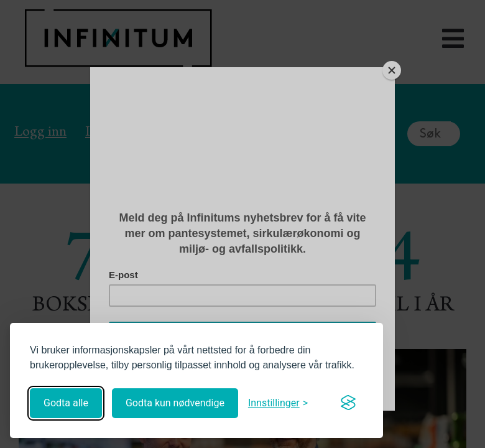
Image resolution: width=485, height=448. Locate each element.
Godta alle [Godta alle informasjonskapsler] (66, 403)
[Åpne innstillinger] (278, 403)
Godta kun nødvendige (175, 403)
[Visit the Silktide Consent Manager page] (348, 403)
